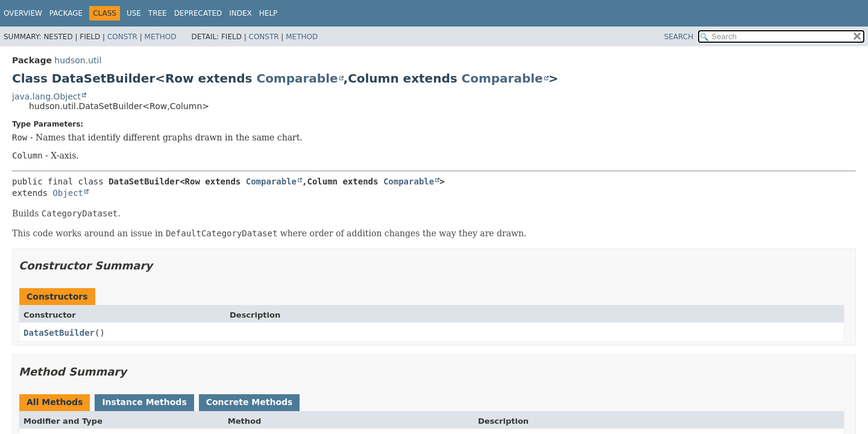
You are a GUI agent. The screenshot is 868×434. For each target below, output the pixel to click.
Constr (122, 37)
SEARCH (679, 37)
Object (68, 193)
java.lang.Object (46, 96)
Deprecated (198, 13)
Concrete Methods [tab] (250, 402)
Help (269, 13)
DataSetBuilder (59, 333)
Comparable (297, 78)
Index (241, 13)
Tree (158, 13)
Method (161, 37)
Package (66, 13)
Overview (23, 13)
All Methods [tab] (55, 402)
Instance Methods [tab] (144, 402)
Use (134, 13)
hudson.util (78, 60)
